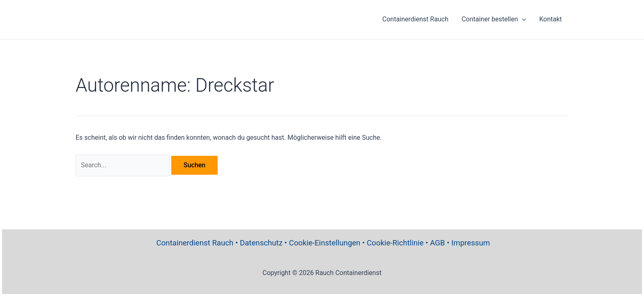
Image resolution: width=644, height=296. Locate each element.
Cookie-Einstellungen (325, 243)
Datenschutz (261, 243)
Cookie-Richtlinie (395, 243)
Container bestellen (494, 19)
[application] (522, 19)
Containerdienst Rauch (415, 19)
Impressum (471, 243)
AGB (437, 243)
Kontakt (551, 19)
